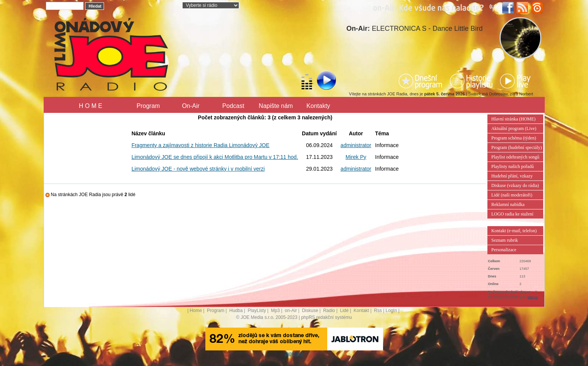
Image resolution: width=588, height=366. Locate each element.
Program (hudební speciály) (516, 147)
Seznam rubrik (504, 240)
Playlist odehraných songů (515, 157)
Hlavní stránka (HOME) (513, 119)
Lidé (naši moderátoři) (512, 195)
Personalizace (504, 250)
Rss (378, 311)
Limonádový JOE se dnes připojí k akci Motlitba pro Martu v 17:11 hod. (215, 157)
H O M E (91, 106)
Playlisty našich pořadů (512, 166)
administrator (356, 145)
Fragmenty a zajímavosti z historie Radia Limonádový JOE (200, 145)
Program (148, 106)
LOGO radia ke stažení (512, 214)
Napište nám (276, 106)
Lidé (344, 311)
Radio (329, 311)
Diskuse (310, 311)
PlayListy (257, 311)
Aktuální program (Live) (514, 128)
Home (196, 311)
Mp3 (275, 311)
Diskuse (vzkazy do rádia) (515, 185)
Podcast (233, 106)
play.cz (533, 297)
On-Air (191, 106)
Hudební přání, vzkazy (512, 176)
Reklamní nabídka (508, 204)
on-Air (291, 311)
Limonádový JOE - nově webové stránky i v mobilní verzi (198, 169)
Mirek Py (356, 157)
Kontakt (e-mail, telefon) (514, 231)
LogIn (391, 311)
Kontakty (318, 106)
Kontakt (361, 311)
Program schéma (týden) (514, 138)
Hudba (236, 311)
